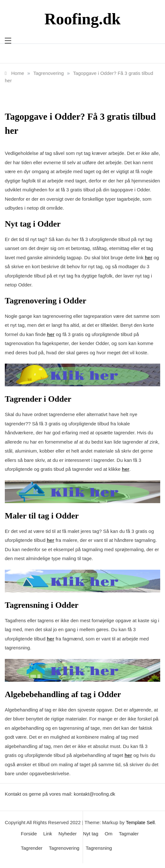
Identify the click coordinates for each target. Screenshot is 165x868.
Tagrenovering (64, 848)
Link (48, 834)
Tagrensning (99, 848)
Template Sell (140, 822)
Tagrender (32, 848)
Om (109, 834)
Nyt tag (91, 834)
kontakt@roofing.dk (94, 794)
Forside (29, 834)
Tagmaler (129, 834)
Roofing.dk (83, 19)
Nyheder (68, 834)
